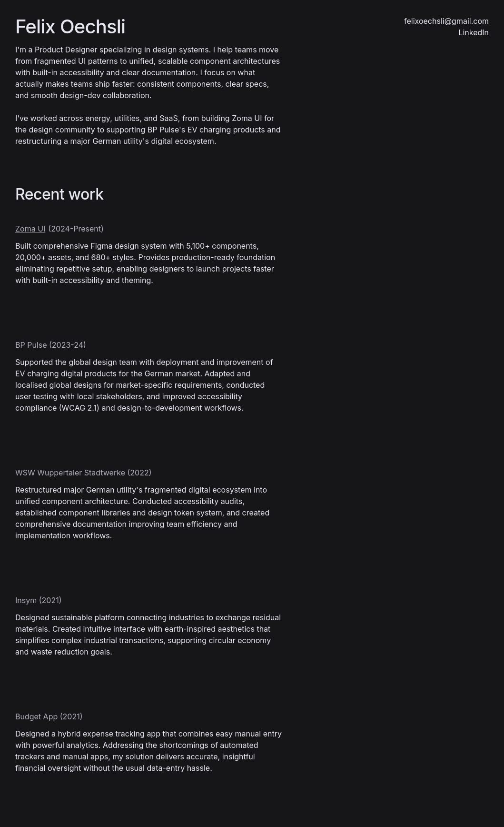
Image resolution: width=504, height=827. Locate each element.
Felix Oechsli (70, 27)
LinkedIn (474, 32)
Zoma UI (30, 229)
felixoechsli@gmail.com (446, 21)
